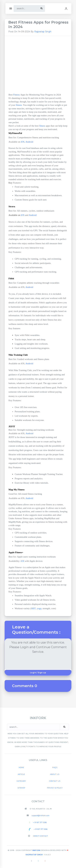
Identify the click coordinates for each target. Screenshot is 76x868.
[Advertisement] (38, 66)
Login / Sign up (38, 673)
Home (21, 767)
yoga (39, 608)
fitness (19, 105)
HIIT (33, 608)
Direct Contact (40, 836)
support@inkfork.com (40, 816)
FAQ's (55, 767)
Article (21, 774)
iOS (23, 142)
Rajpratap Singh (43, 32)
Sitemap (21, 788)
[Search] (26, 8)
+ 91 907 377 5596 (40, 822)
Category (21, 781)
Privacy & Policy (55, 788)
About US (55, 774)
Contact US (55, 781)
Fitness (17, 95)
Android (29, 142)
